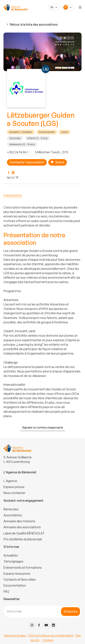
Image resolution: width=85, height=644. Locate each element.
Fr (52, 7)
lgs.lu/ (11, 177)
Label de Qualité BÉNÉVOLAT (24, 533)
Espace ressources (17, 574)
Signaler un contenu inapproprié (43, 427)
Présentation (13, 195)
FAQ (6, 591)
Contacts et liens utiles (20, 579)
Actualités (11, 555)
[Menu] (80, 7)
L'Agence (10, 481)
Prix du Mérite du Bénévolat (23, 539)
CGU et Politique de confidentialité (51, 635)
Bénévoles (11, 509)
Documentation (15, 585)
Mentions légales (15, 635)
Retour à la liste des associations (32, 25)
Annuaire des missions (19, 521)
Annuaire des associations (22, 527)
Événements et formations (23, 568)
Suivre (57, 162)
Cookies (48, 640)
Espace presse (14, 487)
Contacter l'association (27, 162)
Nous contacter (14, 493)
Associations (13, 515)
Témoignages (13, 561)
